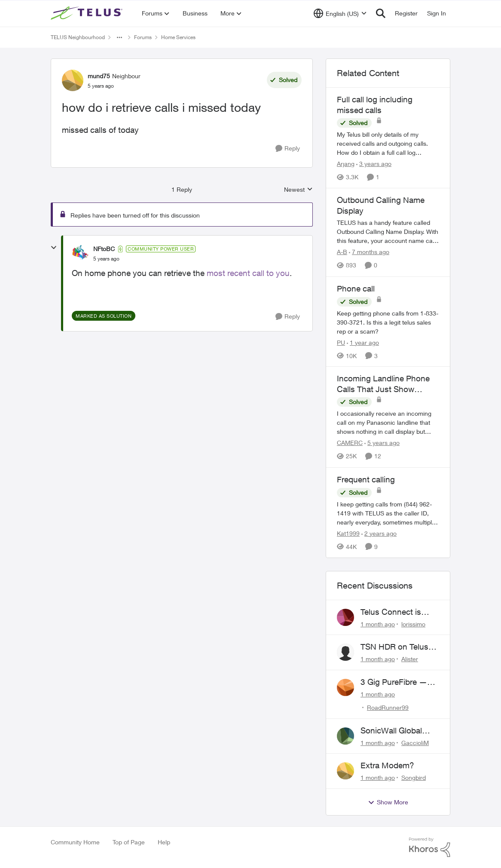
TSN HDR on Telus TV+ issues (394, 647)
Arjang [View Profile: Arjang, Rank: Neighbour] (346, 164)
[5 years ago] (382, 443)
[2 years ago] (379, 533)
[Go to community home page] (88, 13)
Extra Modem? (387, 765)
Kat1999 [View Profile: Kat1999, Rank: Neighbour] (348, 533)
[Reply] (288, 149)
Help (164, 842)
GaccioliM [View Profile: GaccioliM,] (415, 742)
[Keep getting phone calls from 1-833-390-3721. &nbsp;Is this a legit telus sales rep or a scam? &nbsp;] (388, 322)
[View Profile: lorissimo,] (345, 617)
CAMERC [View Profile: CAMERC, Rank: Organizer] (350, 443)
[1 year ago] (363, 342)
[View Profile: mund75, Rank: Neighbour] (73, 80)
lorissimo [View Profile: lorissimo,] (413, 624)
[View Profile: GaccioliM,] (345, 736)
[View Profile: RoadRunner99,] (345, 687)
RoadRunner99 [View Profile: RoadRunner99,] (388, 707)
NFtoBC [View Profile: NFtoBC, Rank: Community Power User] (104, 249)
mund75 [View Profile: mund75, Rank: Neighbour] (99, 76)
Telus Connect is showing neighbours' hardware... (399, 612)
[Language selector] (340, 13)
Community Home (75, 842)
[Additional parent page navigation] (119, 37)
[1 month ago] (378, 624)
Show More (388, 802)
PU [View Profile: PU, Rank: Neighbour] (341, 342)
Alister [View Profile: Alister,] (410, 659)
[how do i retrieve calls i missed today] (106, 259)
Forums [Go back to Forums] (143, 37)
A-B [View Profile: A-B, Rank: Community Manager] (342, 252)
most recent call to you (248, 273)
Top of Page (129, 842)
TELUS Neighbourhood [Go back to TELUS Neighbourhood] (78, 37)
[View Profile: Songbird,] (345, 771)
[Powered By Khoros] (430, 847)
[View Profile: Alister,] (345, 652)
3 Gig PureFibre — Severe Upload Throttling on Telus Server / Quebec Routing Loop (394, 682)
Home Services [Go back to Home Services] (178, 37)
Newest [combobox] (298, 190)
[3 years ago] (374, 164)
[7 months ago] (369, 252)
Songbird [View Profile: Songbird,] (414, 778)
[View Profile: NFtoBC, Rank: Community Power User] (80, 254)
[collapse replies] (54, 248)
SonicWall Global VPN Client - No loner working (399, 731)
